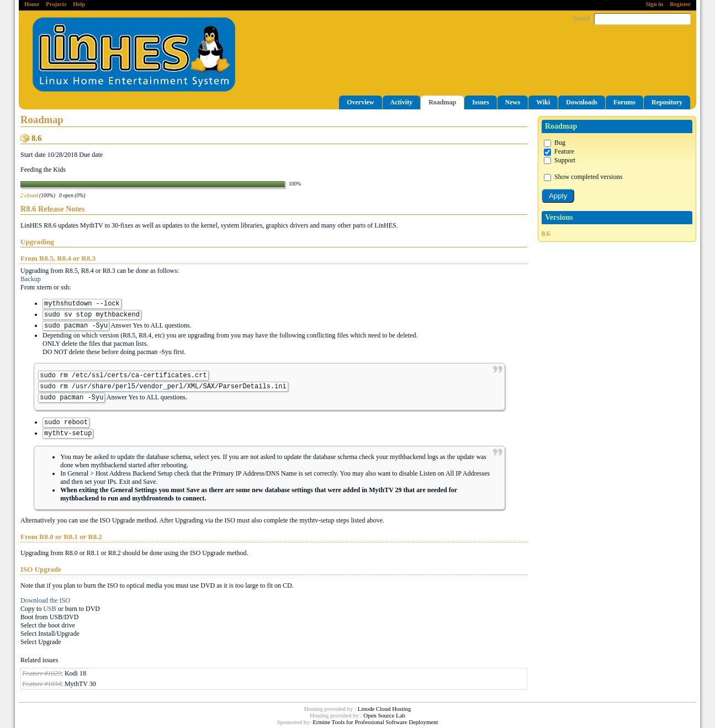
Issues (481, 102)
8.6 (546, 234)
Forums (624, 102)
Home (32, 4)
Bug (555, 143)
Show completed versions (583, 177)
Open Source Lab (384, 715)
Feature (559, 151)
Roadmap (442, 102)
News (513, 102)
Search (582, 18)
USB (49, 609)
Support (560, 160)
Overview (360, 102)
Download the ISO (45, 600)
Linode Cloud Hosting (385, 709)
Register (680, 4)
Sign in (654, 4)
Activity (402, 102)
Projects (56, 4)
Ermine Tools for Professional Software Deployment (375, 722)
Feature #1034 (42, 684)
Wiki (543, 102)
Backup (31, 279)
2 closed (29, 195)
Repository (667, 102)
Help (79, 4)
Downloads (582, 102)
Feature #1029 (42, 673)
